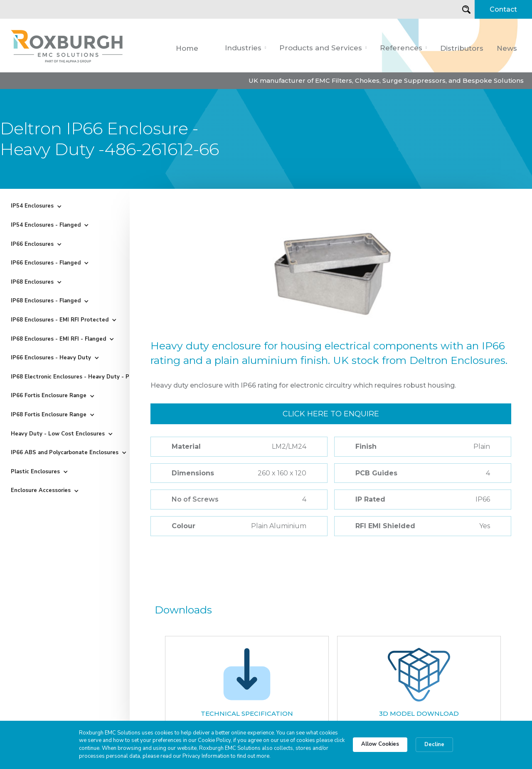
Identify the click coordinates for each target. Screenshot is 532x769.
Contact (503, 9)
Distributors (462, 48)
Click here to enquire (331, 414)
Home (187, 48)
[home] (67, 46)
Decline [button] (434, 744)
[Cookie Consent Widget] (266, 745)
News (507, 48)
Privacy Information (206, 756)
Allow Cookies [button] (380, 744)
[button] (245, 48)
